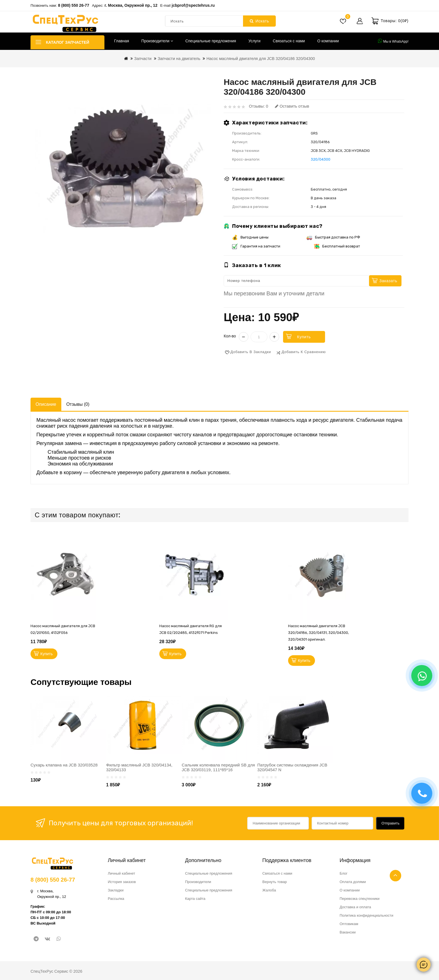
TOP (395, 876)
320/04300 (321, 159)
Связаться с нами (289, 41)
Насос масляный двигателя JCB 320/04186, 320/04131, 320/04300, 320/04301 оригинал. (318, 633)
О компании (328, 41)
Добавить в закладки (251, 352)
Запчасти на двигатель (179, 59)
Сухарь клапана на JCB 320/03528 (64, 765)
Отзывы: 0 (259, 106)
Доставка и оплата (355, 907)
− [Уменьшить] (244, 337)
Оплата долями (353, 882)
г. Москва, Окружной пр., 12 (131, 5)
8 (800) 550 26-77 (73, 5)
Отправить (391, 823)
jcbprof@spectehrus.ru (193, 5)
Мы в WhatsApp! (393, 41)
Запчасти (143, 59)
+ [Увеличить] (274, 337)
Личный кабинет (122, 873)
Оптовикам (349, 924)
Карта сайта (195, 899)
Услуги (254, 41)
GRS (314, 133)
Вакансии (348, 932)
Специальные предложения (211, 41)
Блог (344, 873)
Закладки (116, 890)
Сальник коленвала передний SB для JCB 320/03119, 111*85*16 (218, 767)
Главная (122, 41)
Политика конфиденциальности (366, 915)
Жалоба (269, 890)
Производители (157, 41)
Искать (259, 21)
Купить (304, 337)
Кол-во (230, 336)
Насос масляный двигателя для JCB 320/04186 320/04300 (261, 59)
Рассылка (116, 899)
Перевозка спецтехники (360, 899)
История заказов (122, 882)
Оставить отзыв (292, 106)
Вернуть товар (275, 882)
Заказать (388, 281)
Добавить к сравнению (304, 352)
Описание (46, 404)
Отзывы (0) (78, 404)
